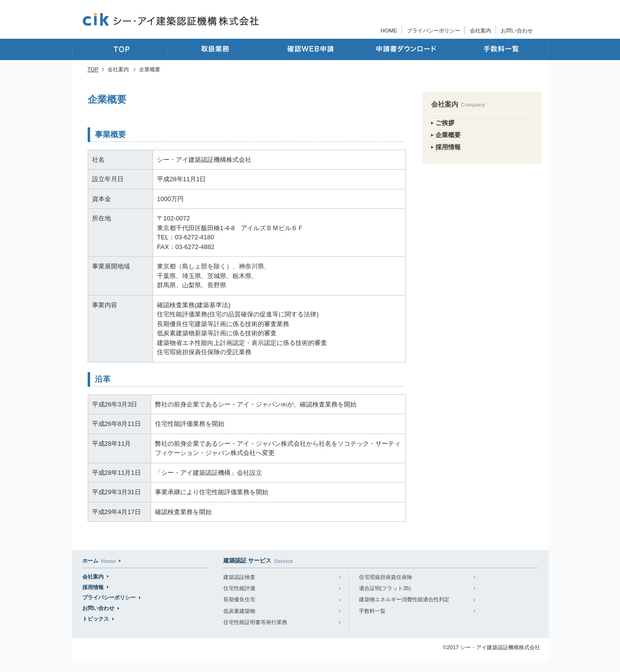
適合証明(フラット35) (385, 588)
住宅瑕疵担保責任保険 (386, 577)
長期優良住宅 (239, 599)
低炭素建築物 (239, 611)
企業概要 (448, 135)
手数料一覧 (372, 611)
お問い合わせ (517, 31)
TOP (93, 69)
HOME (389, 31)
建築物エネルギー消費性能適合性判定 (404, 599)
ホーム (99, 561)
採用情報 (448, 147)
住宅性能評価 (239, 588)
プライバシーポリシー (434, 31)
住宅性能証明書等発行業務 (255, 622)
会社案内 (480, 31)
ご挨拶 (445, 123)
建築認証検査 (239, 577)
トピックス (96, 619)
